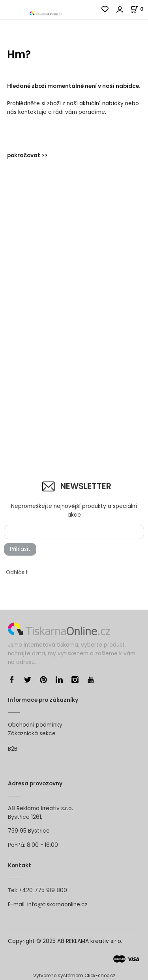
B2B (13, 749)
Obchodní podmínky (35, 725)
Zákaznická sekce (32, 734)
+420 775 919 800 (43, 890)
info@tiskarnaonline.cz (57, 905)
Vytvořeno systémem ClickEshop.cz (74, 976)
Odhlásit (17, 572)
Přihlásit (20, 549)
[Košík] (139, 9)
